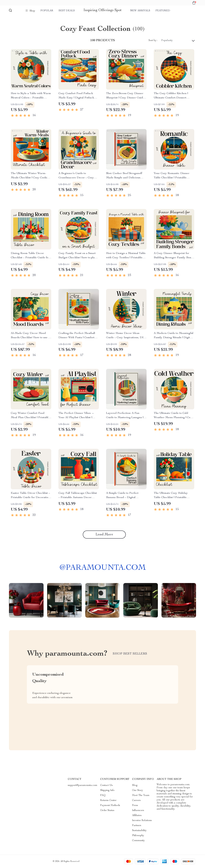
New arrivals (140, 11)
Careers (136, 800)
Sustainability (139, 831)
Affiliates (137, 815)
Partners (137, 826)
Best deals (67, 11)
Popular (47, 11)
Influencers (138, 810)
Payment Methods (110, 805)
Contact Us (106, 785)
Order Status (107, 810)
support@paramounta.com (83, 785)
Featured (163, 11)
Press (135, 805)
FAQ (103, 795)
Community (138, 841)
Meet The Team (141, 795)
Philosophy (138, 836)
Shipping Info (107, 790)
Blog (135, 785)
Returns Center (108, 800)
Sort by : (153, 41)
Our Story (138, 790)
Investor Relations (142, 821)
